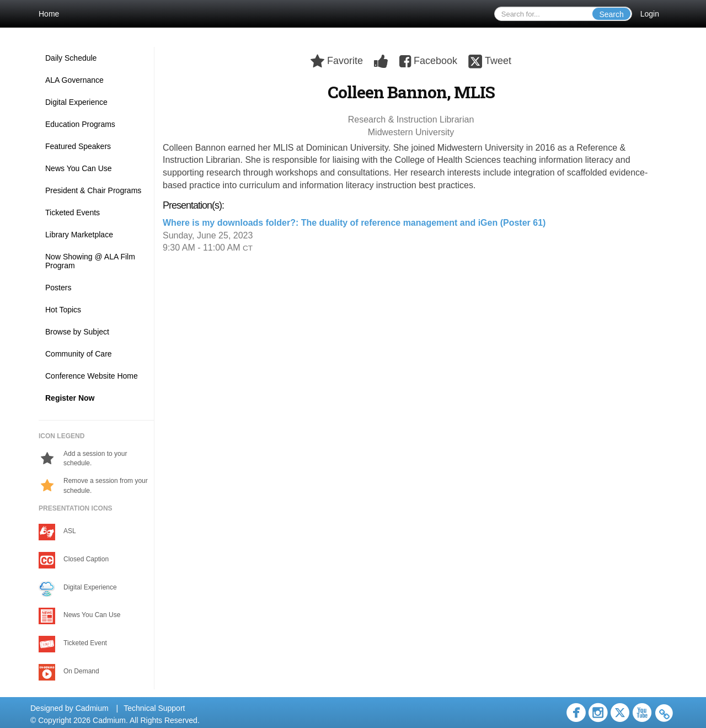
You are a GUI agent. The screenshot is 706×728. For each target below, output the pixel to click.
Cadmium (92, 708)
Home (49, 14)
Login (650, 14)
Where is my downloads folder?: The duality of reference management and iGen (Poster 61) (354, 223)
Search (611, 14)
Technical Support (154, 708)
